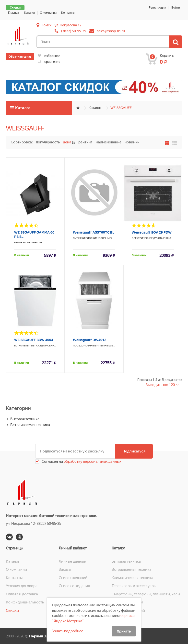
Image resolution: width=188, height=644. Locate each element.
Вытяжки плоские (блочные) (92, 238)
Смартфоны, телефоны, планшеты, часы (146, 594)
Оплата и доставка (22, 594)
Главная (13, 13)
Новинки (132, 142)
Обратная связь (20, 57)
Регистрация (157, 8)
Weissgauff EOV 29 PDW (152, 232)
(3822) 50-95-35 (74, 31)
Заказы (65, 569)
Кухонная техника (127, 602)
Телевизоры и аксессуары (134, 586)
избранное (49, 56)
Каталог (30, 13)
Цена (67, 142)
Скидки (15, 8)
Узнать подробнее (68, 631)
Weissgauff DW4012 (90, 340)
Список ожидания (74, 586)
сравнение (49, 62)
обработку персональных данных (92, 462)
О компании (48, 13)
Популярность (48, 142)
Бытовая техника (25, 419)
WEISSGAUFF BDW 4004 (34, 340)
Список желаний (73, 578)
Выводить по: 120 (160, 385)
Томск (47, 25)
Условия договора (22, 586)
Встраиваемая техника (30, 425)
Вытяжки (20, 242)
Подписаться (134, 451)
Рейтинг (85, 142)
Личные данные (72, 561)
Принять (124, 631)
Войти (176, 8)
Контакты (68, 13)
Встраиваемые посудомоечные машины (42, 346)
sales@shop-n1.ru (111, 31)
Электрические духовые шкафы (153, 238)
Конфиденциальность (25, 602)
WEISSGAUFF (121, 108)
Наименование (109, 142)
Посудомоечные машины (91, 346)
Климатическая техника (132, 578)
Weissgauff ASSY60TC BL (94, 232)
